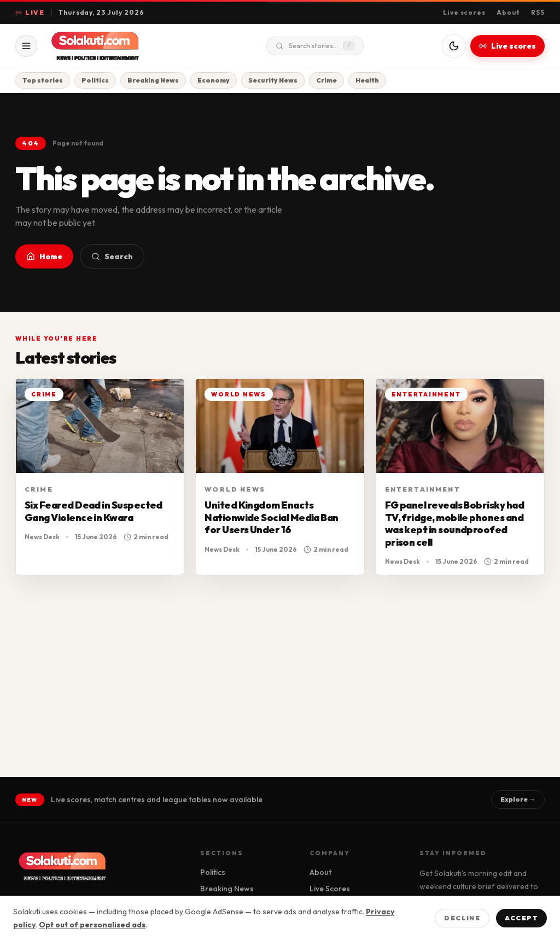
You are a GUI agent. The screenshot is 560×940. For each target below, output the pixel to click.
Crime (326, 80)
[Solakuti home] (118, 46)
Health (367, 80)
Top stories (43, 80)
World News (235, 489)
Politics (95, 80)
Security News (273, 80)
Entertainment (423, 489)
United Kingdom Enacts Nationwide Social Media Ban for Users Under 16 (271, 517)
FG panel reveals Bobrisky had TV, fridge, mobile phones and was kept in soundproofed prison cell (454, 524)
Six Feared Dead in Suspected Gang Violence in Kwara (94, 511)
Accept (521, 918)
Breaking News (153, 80)
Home (44, 256)
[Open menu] (26, 46)
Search (112, 256)
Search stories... (315, 46)
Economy (214, 80)
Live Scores (330, 889)
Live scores (465, 12)
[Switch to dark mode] (454, 46)
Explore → (518, 799)
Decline (462, 918)
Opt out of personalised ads (92, 925)
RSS (538, 12)
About (508, 12)
